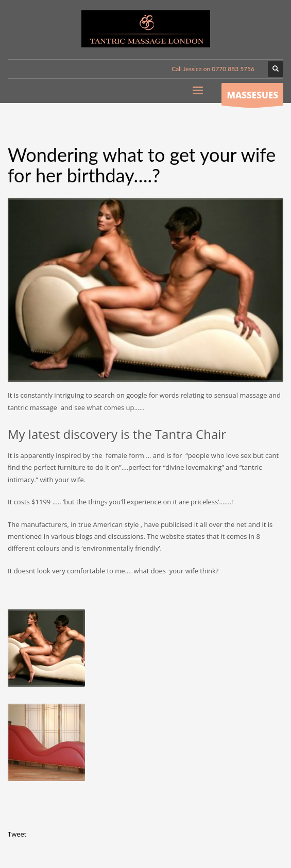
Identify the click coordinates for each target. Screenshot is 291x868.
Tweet (17, 834)
